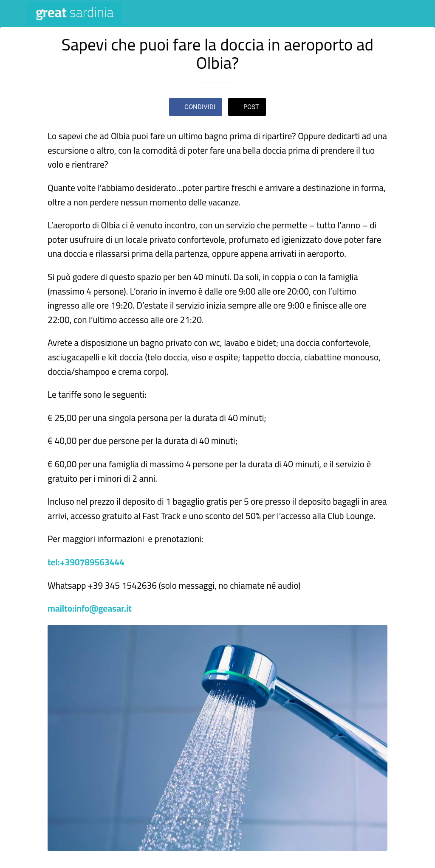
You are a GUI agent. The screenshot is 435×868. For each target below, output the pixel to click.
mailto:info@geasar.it (90, 608)
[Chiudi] (14, 14)
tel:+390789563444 (86, 562)
